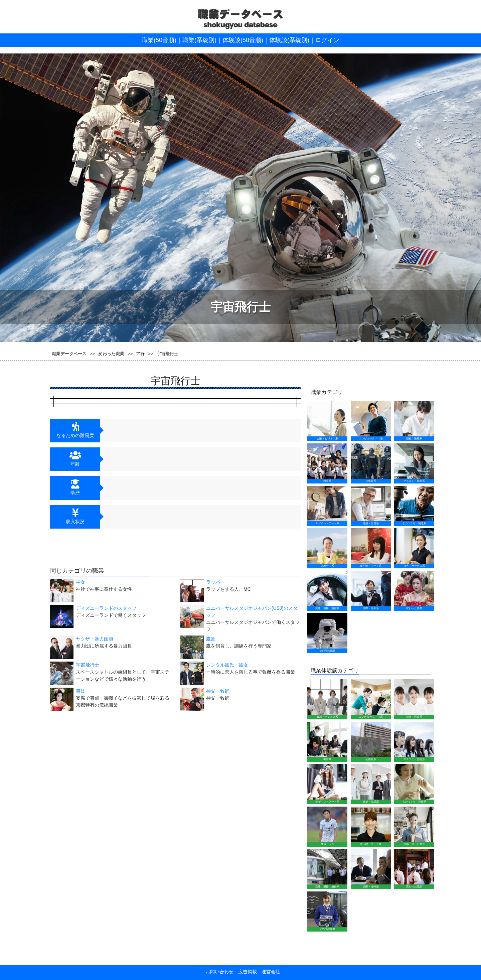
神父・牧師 (218, 691)
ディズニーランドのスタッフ (106, 608)
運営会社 (269, 751)
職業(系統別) (199, 40)
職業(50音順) (159, 40)
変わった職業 (111, 354)
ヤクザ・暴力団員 (95, 639)
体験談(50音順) (243, 40)
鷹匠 (211, 639)
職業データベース (69, 354)
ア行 (140, 354)
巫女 (81, 582)
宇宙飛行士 (88, 665)
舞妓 (81, 691)
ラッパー (215, 582)
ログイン (327, 40)
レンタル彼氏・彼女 (227, 665)
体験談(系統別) (289, 40)
